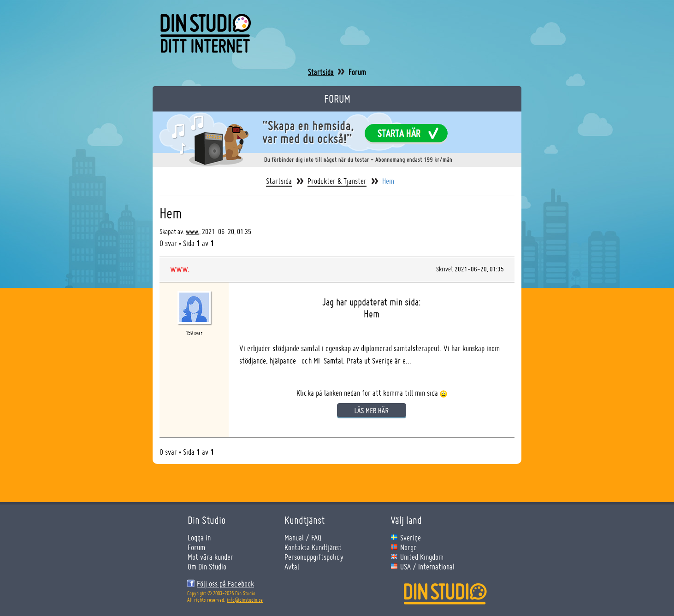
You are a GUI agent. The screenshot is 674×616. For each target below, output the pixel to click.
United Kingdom (422, 557)
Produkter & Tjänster (337, 181)
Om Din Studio (207, 566)
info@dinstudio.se (245, 600)
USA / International (427, 566)
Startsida (321, 72)
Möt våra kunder (210, 557)
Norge (408, 547)
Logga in (199, 537)
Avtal (292, 566)
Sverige (411, 537)
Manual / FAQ (303, 537)
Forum (357, 72)
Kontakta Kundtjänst (313, 547)
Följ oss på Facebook (225, 584)
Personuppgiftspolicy (314, 557)
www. (192, 232)
